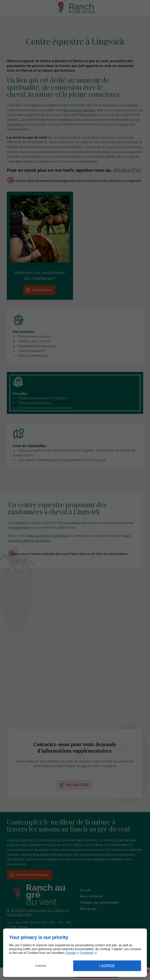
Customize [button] (41, 966)
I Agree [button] (107, 966)
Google (71, 953)
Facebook (87, 953)
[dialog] (75, 953)
